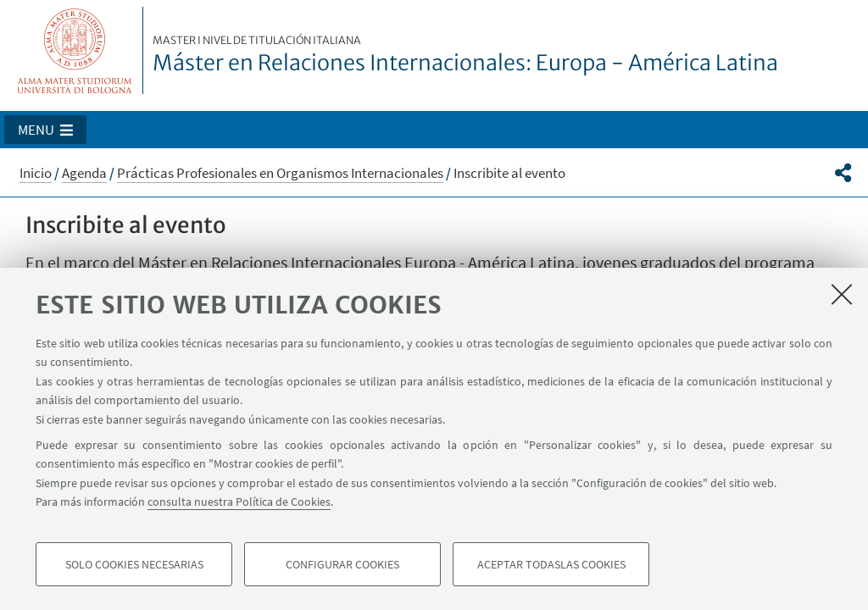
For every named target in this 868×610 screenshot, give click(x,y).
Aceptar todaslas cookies (551, 564)
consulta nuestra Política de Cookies (239, 502)
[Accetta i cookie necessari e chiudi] (842, 294)
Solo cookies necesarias (134, 564)
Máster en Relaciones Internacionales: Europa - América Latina (465, 55)
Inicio (36, 173)
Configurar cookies (342, 564)
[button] (45, 130)
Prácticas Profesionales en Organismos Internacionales (280, 173)
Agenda (84, 173)
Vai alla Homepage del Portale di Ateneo (75, 50)
